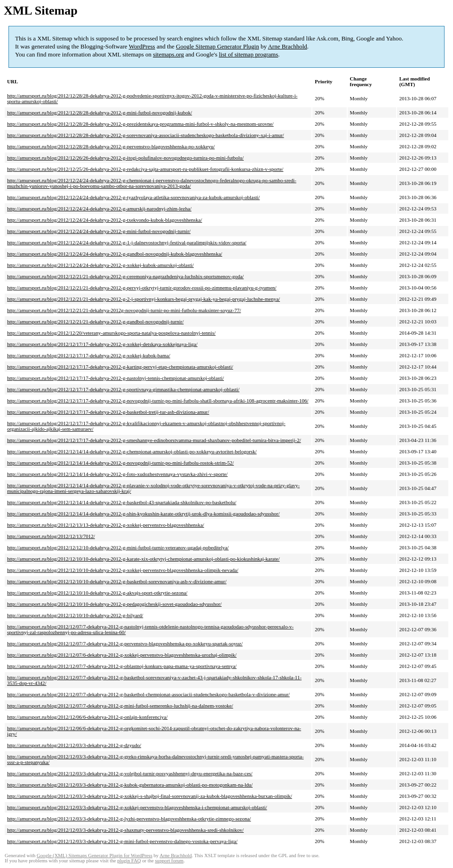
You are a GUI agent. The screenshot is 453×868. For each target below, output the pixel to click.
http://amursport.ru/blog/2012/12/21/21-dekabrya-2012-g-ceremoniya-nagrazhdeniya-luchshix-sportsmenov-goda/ (125, 276)
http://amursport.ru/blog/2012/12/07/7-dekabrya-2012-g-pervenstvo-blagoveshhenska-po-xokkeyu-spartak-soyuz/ (125, 643)
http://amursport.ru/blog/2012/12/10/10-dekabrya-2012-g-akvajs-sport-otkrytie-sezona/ (97, 593)
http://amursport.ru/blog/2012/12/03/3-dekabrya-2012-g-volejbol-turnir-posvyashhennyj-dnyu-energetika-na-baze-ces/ (130, 773)
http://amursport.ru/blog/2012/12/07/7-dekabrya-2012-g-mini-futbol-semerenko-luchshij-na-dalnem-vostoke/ (120, 706)
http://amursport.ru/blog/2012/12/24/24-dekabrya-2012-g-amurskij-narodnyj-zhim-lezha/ (99, 209)
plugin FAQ (129, 861)
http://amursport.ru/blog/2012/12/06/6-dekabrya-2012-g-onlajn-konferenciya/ (87, 717)
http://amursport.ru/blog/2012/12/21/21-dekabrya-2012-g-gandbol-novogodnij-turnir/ (95, 321)
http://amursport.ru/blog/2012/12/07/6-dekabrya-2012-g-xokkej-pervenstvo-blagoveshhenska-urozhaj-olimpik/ (122, 655)
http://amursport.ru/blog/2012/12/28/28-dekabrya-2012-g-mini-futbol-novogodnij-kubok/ (99, 113)
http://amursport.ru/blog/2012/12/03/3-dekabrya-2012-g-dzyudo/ (74, 745)
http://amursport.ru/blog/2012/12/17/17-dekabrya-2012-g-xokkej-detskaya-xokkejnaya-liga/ (102, 344)
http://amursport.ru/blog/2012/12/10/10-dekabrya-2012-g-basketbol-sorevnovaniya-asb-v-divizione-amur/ (117, 581)
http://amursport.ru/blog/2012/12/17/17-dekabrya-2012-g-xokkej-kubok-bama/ (89, 355)
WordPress (142, 46)
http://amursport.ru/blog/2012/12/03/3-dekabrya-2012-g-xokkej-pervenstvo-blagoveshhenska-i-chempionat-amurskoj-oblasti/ (137, 807)
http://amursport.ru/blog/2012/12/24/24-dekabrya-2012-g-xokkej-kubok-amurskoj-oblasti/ (100, 265)
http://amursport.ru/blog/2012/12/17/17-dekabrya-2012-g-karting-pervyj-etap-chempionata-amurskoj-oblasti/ (120, 367)
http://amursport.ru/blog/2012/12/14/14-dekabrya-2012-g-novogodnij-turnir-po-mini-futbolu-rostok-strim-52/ (120, 463)
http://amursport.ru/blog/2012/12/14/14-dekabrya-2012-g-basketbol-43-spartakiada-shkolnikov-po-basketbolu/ (122, 502)
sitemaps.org (168, 54)
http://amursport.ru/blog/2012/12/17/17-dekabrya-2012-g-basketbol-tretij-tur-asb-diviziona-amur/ (108, 412)
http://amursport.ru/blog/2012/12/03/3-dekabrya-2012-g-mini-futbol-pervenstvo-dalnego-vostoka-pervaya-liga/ (122, 841)
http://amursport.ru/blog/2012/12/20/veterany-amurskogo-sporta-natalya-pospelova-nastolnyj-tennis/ (111, 333)
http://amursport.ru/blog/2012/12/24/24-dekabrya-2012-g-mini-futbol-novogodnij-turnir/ (99, 231)
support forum (169, 861)
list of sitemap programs (248, 54)
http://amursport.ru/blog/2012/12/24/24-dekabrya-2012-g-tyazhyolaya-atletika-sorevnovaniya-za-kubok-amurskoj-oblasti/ (133, 197)
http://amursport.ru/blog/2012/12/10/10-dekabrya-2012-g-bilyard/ (75, 615)
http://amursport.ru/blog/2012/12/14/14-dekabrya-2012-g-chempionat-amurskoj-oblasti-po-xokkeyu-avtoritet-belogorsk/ (132, 451)
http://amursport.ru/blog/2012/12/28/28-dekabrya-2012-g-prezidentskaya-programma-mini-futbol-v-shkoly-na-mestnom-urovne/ (140, 124)
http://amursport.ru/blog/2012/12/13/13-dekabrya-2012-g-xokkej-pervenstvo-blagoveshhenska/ (106, 525)
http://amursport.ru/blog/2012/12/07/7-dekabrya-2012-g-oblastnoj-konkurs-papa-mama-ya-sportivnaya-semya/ (122, 666)
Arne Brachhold (287, 46)
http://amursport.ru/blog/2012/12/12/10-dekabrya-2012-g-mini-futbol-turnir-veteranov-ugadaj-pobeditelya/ (118, 547)
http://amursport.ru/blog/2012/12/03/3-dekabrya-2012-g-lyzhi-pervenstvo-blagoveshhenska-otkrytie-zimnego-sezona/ (129, 819)
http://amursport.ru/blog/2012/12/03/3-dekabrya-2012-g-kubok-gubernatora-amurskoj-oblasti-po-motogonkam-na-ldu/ (130, 785)
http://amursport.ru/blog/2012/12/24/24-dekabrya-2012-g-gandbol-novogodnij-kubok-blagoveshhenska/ (115, 254)
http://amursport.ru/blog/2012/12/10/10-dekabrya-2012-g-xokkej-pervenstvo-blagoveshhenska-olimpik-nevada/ (123, 570)
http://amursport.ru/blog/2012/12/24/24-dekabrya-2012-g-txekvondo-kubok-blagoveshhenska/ (105, 220)
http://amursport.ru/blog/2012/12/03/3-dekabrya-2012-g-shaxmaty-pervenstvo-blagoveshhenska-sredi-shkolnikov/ (125, 830)
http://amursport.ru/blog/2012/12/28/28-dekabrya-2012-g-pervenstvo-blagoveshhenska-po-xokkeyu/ (111, 146)
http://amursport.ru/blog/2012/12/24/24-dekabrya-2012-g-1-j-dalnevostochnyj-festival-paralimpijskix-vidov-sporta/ (127, 242)
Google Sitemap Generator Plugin (218, 46)
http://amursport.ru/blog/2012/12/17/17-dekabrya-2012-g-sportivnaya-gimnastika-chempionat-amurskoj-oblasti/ (123, 389)
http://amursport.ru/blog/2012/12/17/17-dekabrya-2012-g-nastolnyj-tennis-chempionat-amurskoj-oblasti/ (115, 378)
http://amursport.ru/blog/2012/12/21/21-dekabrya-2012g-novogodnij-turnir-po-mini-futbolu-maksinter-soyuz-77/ (124, 310)
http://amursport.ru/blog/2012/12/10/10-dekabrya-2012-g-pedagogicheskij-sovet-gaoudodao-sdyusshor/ (114, 604)
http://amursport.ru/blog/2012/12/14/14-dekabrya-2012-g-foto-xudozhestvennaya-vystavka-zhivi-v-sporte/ (117, 474)
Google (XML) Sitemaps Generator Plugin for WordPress (95, 856)
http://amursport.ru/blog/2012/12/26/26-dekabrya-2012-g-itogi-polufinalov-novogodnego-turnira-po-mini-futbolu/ (125, 158)
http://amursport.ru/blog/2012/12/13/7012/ (51, 536)
